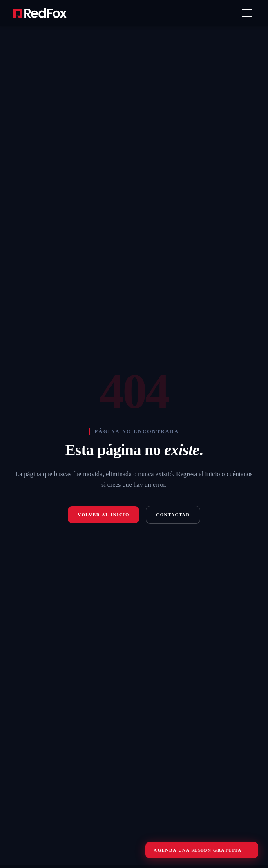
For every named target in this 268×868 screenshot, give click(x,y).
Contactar (173, 515)
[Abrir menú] (247, 13)
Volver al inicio (104, 515)
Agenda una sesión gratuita (202, 850)
